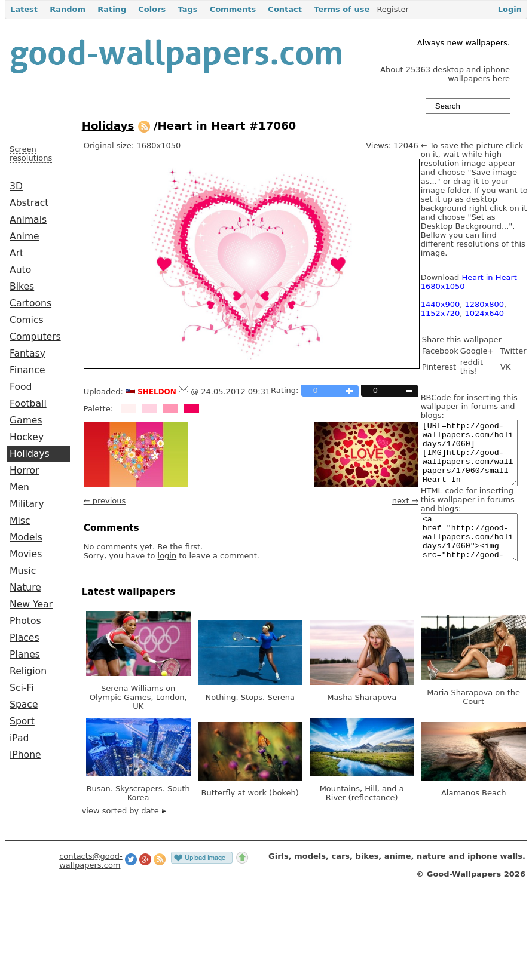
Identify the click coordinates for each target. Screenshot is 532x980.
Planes (25, 655)
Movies (26, 554)
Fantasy (27, 354)
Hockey (27, 437)
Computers (35, 337)
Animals (28, 220)
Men (19, 487)
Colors (152, 9)
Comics (27, 320)
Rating (112, 9)
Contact (285, 9)
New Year (31, 604)
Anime (25, 236)
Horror (24, 471)
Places (25, 638)
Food (21, 387)
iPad (19, 738)
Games (26, 420)
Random (68, 9)
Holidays (30, 454)
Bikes (22, 287)
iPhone (25, 755)
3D (16, 186)
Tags (187, 9)
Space (24, 705)
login (167, 556)
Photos (25, 621)
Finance (27, 370)
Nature (25, 588)
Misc (20, 521)
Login (510, 9)
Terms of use (342, 9)
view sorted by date (124, 832)
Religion (28, 671)
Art (16, 253)
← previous (105, 501)
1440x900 (441, 304)
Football (28, 404)
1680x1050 (158, 145)
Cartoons (30, 303)
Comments (233, 9)
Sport (22, 721)
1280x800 (485, 304)
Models (26, 537)
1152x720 (441, 313)
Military (27, 504)
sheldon (157, 391)
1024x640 (485, 313)
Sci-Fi (22, 688)
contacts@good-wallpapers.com (91, 882)
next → (405, 501)
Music (23, 571)
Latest (24, 9)
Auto (20, 270)
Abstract (29, 203)
